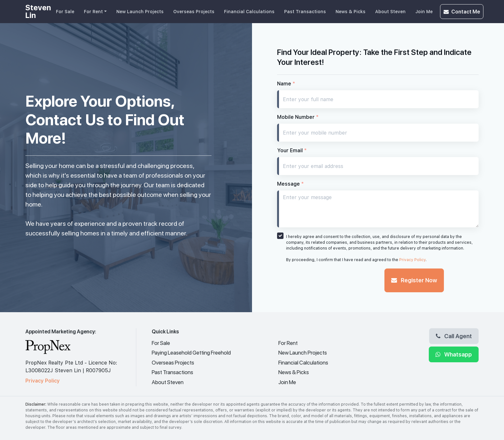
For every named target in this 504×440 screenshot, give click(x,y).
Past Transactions (305, 12)
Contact (462, 11)
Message (290, 184)
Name (286, 84)
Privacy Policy (412, 260)
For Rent (93, 12)
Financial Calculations (249, 12)
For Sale (65, 12)
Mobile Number (298, 117)
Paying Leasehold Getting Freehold (191, 353)
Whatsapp (454, 354)
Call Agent (454, 336)
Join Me (424, 12)
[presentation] (326, 281)
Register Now (414, 280)
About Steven (390, 12)
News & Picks (351, 12)
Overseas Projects (194, 12)
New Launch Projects (140, 12)
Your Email (292, 150)
